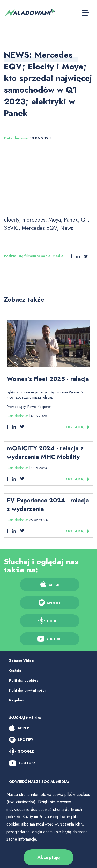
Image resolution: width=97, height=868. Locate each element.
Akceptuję (48, 857)
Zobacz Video (21, 661)
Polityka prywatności (27, 690)
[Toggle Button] (86, 13)
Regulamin (18, 700)
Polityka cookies (24, 680)
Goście (15, 671)
